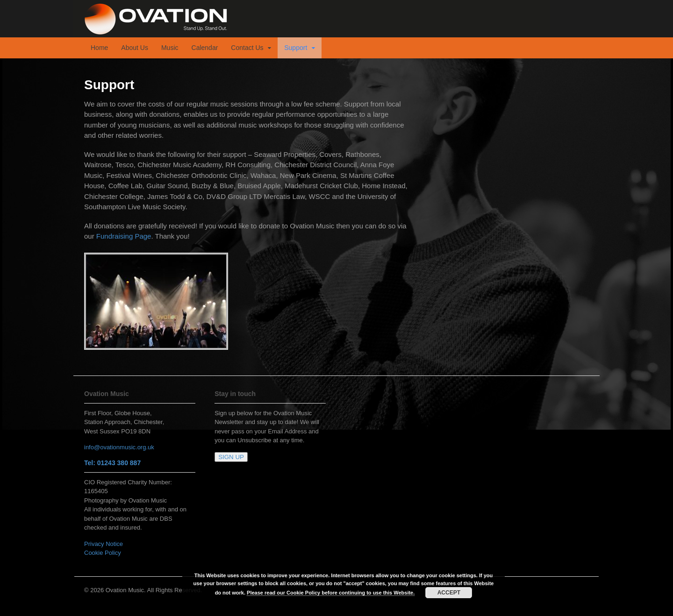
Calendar (205, 48)
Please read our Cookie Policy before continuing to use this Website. (331, 593)
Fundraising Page (124, 236)
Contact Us (247, 48)
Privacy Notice (104, 544)
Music (170, 48)
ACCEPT (449, 593)
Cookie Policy (103, 553)
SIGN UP (231, 457)
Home (99, 48)
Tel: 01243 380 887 (112, 463)
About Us (135, 48)
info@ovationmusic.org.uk (119, 447)
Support (296, 48)
